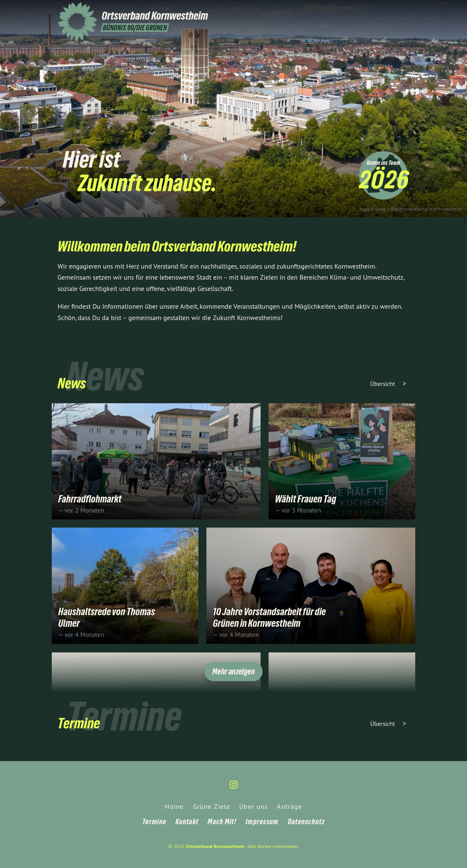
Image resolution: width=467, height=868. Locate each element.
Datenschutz (306, 822)
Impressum (262, 822)
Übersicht (383, 384)
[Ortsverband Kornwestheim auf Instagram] (407, 8)
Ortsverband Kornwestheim (215, 846)
